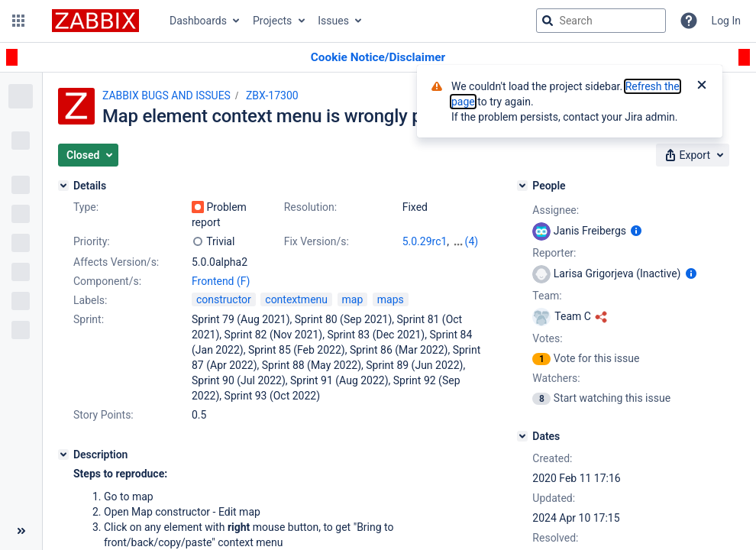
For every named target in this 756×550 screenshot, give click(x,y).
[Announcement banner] (378, 58)
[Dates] (522, 436)
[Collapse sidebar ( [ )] (21, 531)
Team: (547, 296)
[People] (522, 186)
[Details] (63, 186)
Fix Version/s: (317, 241)
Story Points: (103, 415)
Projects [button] (272, 21)
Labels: (90, 300)
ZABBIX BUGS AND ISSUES (166, 95)
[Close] (702, 86)
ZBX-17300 (272, 95)
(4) (472, 241)
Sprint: (89, 319)
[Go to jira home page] (95, 21)
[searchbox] (601, 21)
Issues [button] (333, 21)
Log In (726, 21)
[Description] (63, 455)
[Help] (689, 21)
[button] (18, 21)
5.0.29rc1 (425, 241)
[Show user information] (636, 231)
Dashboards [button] (198, 21)
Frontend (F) (221, 281)
